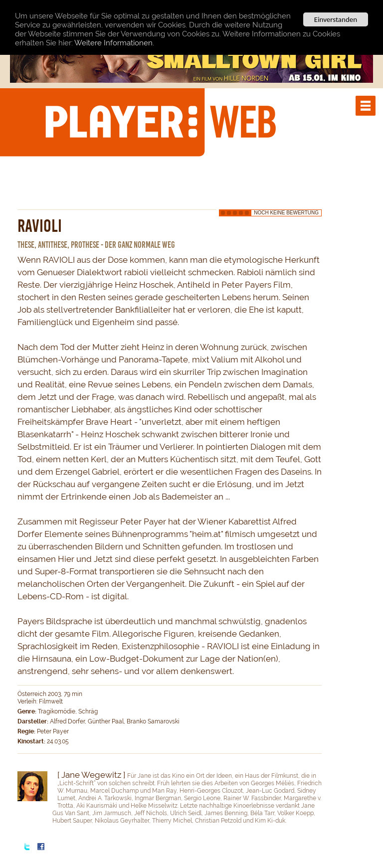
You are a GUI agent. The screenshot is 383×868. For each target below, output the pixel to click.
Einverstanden (336, 19)
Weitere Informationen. (114, 42)
